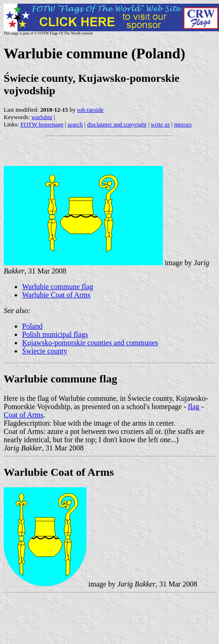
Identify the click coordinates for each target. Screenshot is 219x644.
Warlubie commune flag (58, 287)
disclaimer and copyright (117, 124)
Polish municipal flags (55, 334)
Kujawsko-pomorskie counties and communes (90, 343)
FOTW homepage (42, 124)
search (75, 124)
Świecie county (45, 351)
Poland (32, 326)
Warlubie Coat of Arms (56, 295)
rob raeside (90, 110)
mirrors (183, 124)
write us (161, 124)
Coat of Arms (23, 415)
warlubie (42, 117)
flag (193, 407)
